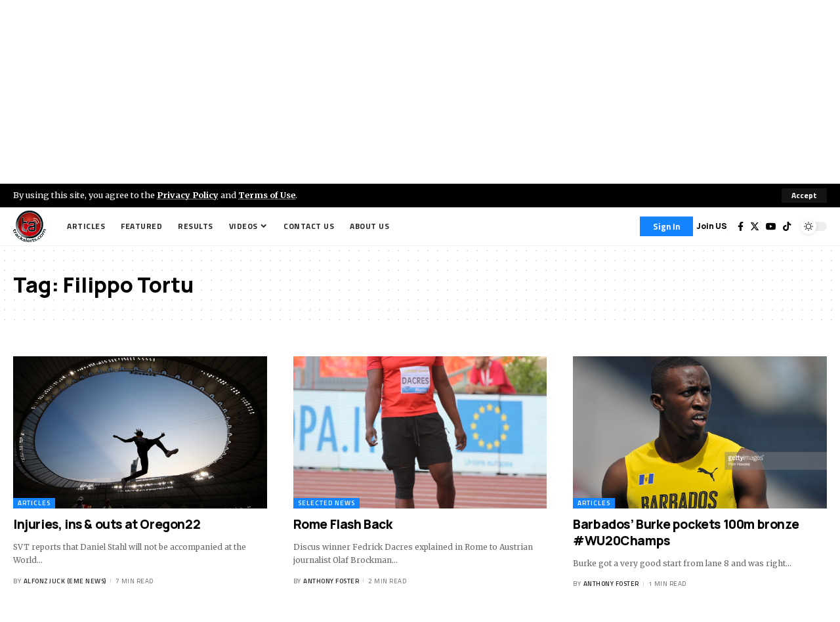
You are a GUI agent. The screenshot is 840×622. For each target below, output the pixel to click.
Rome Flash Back (343, 524)
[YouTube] (771, 226)
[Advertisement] (420, 92)
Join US (712, 226)
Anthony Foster (331, 581)
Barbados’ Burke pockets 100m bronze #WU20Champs (686, 532)
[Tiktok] (787, 226)
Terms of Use (267, 195)
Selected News (326, 503)
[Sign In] (666, 226)
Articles (34, 503)
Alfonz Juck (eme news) (65, 581)
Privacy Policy (188, 195)
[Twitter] (755, 226)
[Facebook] (741, 226)
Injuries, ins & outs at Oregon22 (108, 524)
